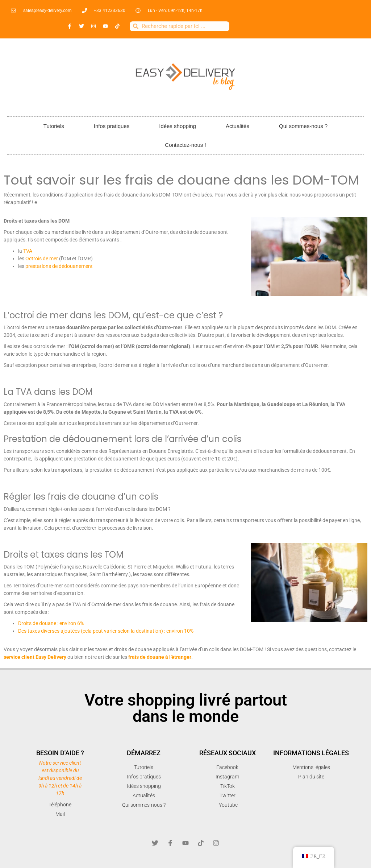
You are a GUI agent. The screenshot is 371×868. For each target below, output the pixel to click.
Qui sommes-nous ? (303, 126)
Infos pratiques (112, 126)
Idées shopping (178, 126)
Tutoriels (54, 126)
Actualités (237, 126)
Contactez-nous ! (185, 145)
